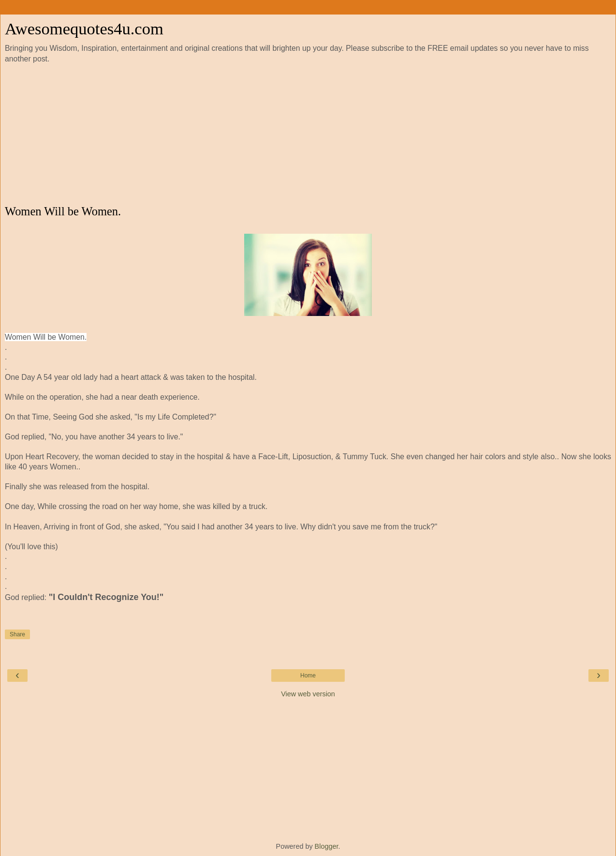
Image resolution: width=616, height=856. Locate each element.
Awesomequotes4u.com (84, 29)
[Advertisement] (308, 135)
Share (17, 634)
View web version (308, 694)
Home (308, 676)
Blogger (327, 846)
